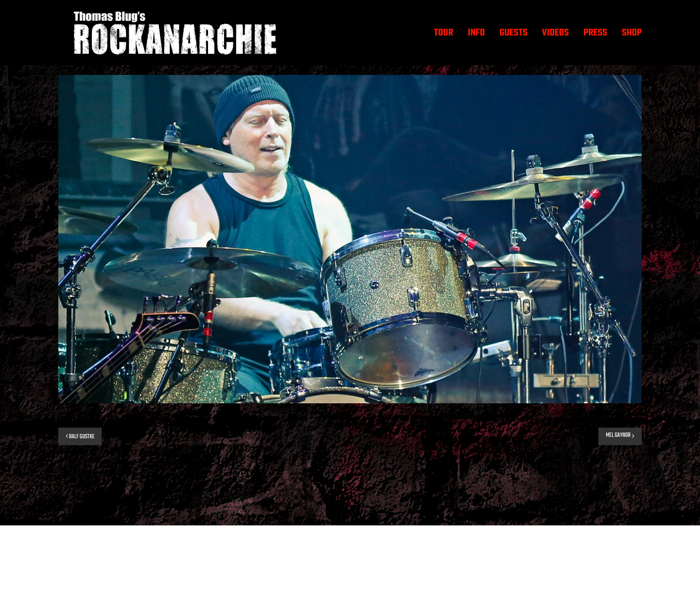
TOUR (444, 33)
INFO (476, 33)
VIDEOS (555, 33)
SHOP (632, 33)
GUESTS (513, 33)
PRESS (595, 33)
